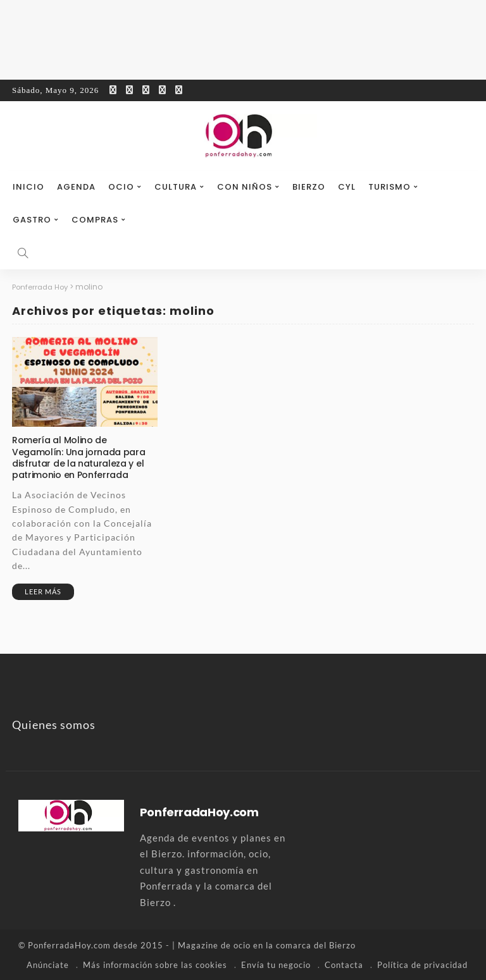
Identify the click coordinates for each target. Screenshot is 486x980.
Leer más (43, 591)
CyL (347, 187)
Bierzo (309, 187)
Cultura (176, 187)
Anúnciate (48, 964)
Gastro (32, 220)
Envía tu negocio (276, 964)
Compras (95, 220)
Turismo (389, 187)
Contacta (344, 964)
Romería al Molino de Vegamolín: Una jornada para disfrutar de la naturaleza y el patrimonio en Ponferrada (78, 457)
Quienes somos (54, 725)
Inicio (28, 187)
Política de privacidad (422, 964)
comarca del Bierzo (316, 945)
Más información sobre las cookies (155, 964)
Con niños (245, 187)
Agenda (76, 187)
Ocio (121, 187)
